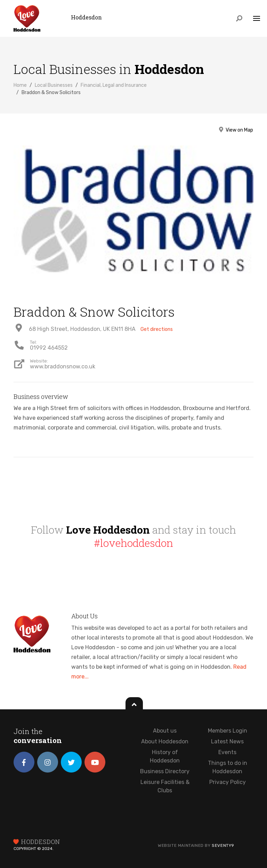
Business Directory (165, 771)
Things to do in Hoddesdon (228, 767)
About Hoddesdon (165, 741)
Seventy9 (223, 845)
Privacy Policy (228, 782)
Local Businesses (54, 85)
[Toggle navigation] (257, 19)
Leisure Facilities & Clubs (165, 786)
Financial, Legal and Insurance (114, 85)
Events (227, 752)
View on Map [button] (235, 130)
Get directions (157, 329)
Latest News (227, 741)
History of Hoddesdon (165, 756)
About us (165, 731)
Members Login (228, 731)
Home (20, 85)
